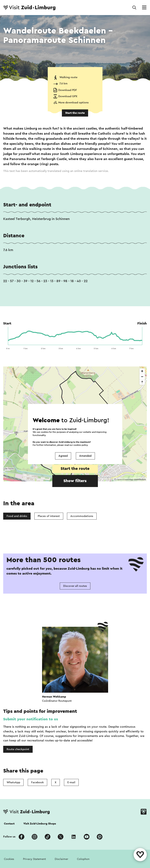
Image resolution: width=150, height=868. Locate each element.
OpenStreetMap (125, 479)
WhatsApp (13, 782)
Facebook (37, 782)
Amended (85, 456)
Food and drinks (17, 516)
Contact (9, 824)
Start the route (75, 113)
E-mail (71, 782)
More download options (73, 103)
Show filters (75, 481)
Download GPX (68, 96)
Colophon (83, 859)
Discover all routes (75, 586)
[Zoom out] (142, 377)
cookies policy (80, 445)
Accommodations (82, 516)
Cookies (9, 859)
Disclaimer (61, 859)
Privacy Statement (34, 859)
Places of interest (49, 516)
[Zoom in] (142, 371)
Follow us (9, 837)
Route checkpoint (18, 749)
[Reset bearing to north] (142, 382)
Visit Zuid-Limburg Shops (40, 824)
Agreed (63, 456)
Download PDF (68, 90)
